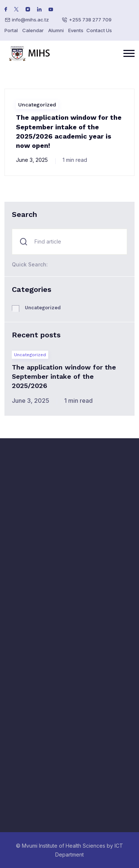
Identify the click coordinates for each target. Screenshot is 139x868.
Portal (11, 30)
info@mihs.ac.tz (30, 20)
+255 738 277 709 (90, 20)
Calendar (33, 30)
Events (76, 30)
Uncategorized (37, 105)
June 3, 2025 (32, 160)
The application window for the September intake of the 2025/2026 (64, 376)
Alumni (56, 30)
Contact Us (99, 30)
